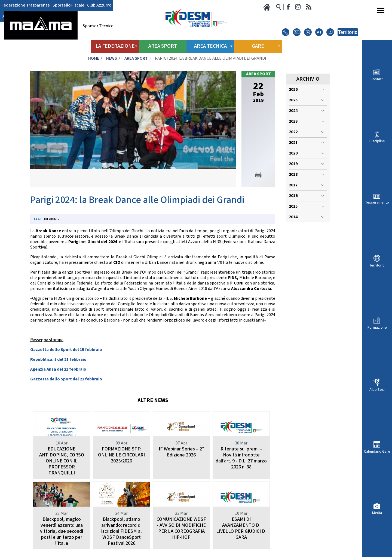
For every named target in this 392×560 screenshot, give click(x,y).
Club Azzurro (99, 5)
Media (377, 513)
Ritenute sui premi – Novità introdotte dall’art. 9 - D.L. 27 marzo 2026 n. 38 (241, 458)
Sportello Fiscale (68, 5)
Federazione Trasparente (26, 5)
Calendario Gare (377, 451)
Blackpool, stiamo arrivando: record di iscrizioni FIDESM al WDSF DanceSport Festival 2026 (121, 531)
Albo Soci (377, 390)
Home (94, 58)
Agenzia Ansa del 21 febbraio (58, 369)
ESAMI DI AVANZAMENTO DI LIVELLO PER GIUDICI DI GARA (241, 528)
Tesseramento (377, 202)
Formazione (377, 327)
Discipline (377, 141)
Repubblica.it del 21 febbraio (58, 360)
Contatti (377, 79)
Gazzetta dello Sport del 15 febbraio (66, 350)
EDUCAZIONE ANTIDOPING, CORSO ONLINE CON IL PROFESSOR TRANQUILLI (62, 461)
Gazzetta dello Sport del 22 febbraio (66, 379)
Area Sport (163, 46)
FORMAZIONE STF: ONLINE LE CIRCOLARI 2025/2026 (121, 455)
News (112, 58)
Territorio (377, 265)
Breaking (51, 219)
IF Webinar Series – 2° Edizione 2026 (181, 452)
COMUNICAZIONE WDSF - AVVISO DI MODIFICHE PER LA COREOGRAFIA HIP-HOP (181, 528)
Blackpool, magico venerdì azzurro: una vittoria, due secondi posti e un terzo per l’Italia (62, 531)
